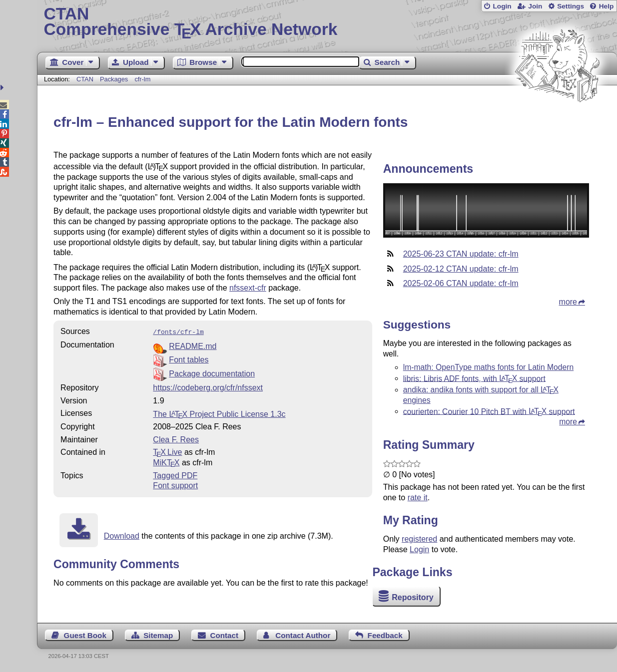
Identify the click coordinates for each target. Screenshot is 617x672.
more (568, 302)
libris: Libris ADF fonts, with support (474, 378)
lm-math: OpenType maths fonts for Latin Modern (488, 367)
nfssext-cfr (248, 288)
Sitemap (158, 635)
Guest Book (85, 635)
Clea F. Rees (176, 439)
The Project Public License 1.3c (219, 413)
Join (535, 6)
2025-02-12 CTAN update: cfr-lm (461, 269)
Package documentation (212, 373)
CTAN (85, 79)
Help (607, 6)
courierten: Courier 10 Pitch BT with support (489, 411)
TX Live (167, 451)
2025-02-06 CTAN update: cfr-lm (461, 283)
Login (502, 6)
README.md (193, 345)
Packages (115, 79)
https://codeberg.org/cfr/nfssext (208, 387)
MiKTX (166, 462)
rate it (418, 498)
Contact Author (303, 635)
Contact (225, 635)
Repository (413, 597)
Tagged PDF (175, 475)
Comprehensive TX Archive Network (327, 22)
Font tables (189, 359)
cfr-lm (142, 79)
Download (122, 535)
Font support (175, 485)
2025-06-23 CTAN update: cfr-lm (461, 254)
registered (419, 539)
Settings (571, 6)
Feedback (385, 635)
